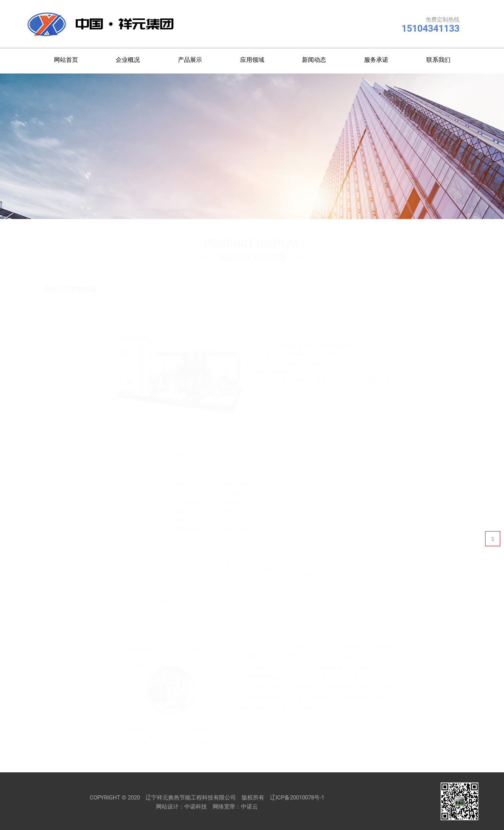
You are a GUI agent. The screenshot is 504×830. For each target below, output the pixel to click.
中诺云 (249, 807)
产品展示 (190, 60)
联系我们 (438, 60)
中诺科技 (196, 807)
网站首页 (66, 60)
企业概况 (128, 60)
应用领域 (252, 60)
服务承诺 (376, 60)
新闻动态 (314, 60)
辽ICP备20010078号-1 (297, 798)
